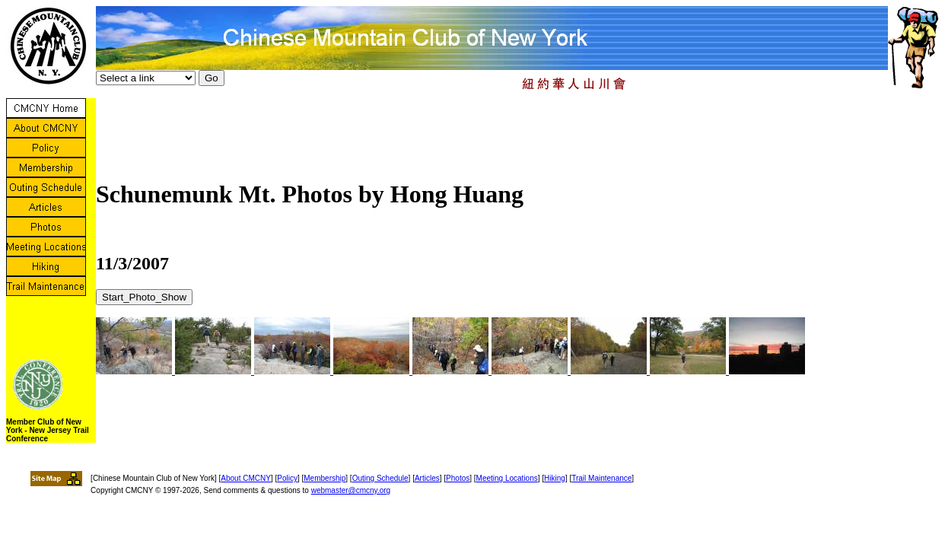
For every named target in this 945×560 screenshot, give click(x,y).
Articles (427, 478)
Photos (458, 478)
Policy (287, 478)
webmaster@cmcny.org (351, 490)
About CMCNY (246, 478)
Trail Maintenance (601, 478)
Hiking (555, 478)
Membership (325, 478)
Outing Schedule (380, 478)
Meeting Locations (507, 478)
